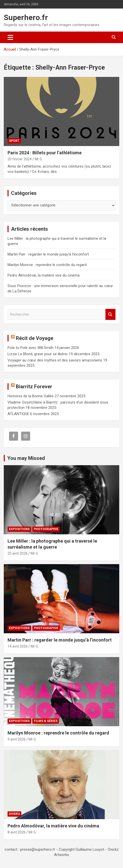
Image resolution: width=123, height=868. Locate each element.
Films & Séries (46, 721)
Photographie (46, 529)
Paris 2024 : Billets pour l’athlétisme (45, 153)
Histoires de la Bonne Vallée (31, 396)
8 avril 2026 (17, 832)
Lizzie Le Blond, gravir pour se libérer (38, 354)
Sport (14, 141)
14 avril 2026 (18, 646)
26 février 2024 (20, 159)
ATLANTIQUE (18, 414)
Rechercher (110, 315)
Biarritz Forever (34, 387)
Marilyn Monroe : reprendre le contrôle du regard (47, 265)
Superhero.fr (26, 17)
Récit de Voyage (35, 338)
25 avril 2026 (18, 553)
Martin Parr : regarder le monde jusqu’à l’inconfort (48, 254)
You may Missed (26, 458)
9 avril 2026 (17, 739)
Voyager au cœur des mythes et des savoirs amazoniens (55, 360)
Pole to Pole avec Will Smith (30, 348)
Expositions (19, 529)
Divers (14, 814)
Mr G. (39, 159)
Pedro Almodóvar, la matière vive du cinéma (44, 275)
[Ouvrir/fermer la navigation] (10, 37)
